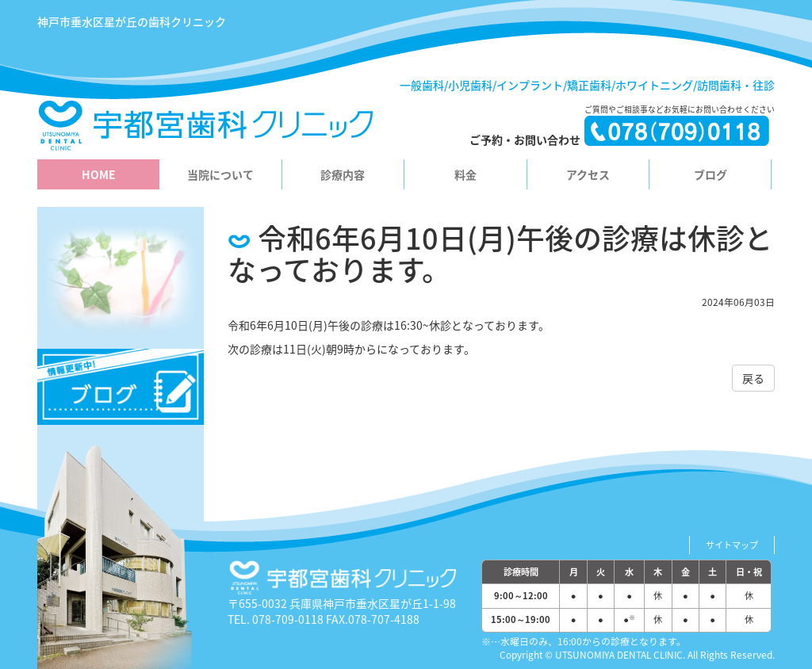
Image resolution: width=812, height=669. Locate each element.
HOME (99, 174)
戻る (753, 378)
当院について (220, 174)
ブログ (710, 174)
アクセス (588, 174)
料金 (465, 174)
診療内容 (343, 174)
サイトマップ (732, 545)
